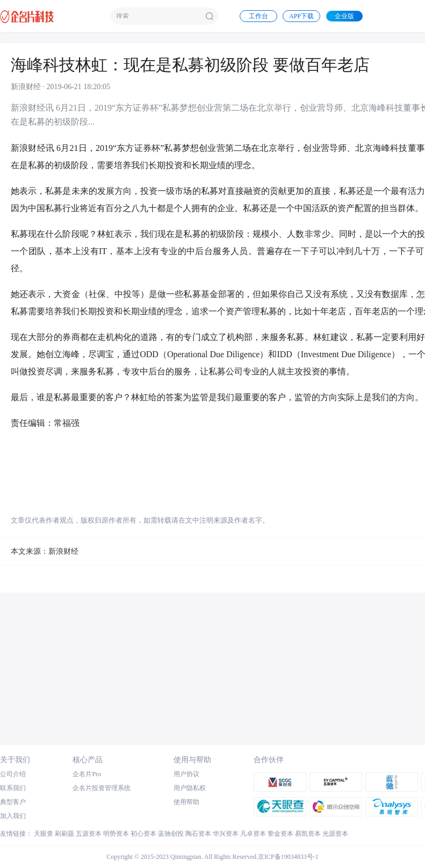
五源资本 (89, 834)
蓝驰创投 (171, 834)
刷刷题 (64, 834)
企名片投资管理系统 (102, 788)
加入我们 (13, 816)
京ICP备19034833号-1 (288, 857)
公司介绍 (13, 774)
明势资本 (116, 834)
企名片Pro (87, 774)
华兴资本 (226, 834)
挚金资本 (280, 834)
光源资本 (335, 834)
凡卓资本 (253, 834)
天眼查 (44, 834)
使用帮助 (186, 802)
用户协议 (186, 774)
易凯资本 (308, 834)
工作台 (258, 16)
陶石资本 (198, 834)
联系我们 (13, 788)
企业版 (344, 16)
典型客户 (13, 802)
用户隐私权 (190, 788)
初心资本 (143, 834)
